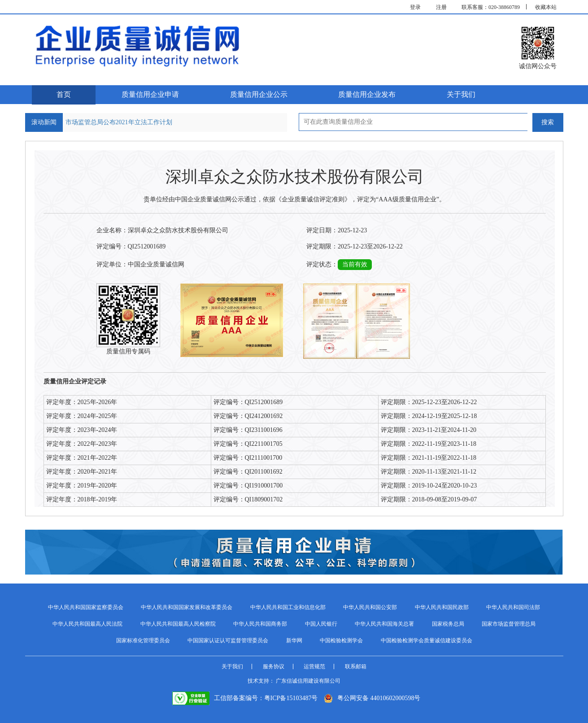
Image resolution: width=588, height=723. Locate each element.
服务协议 (274, 666)
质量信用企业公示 (259, 94)
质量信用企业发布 (367, 94)
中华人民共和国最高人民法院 (87, 624)
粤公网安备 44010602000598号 (372, 698)
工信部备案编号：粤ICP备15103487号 (245, 698)
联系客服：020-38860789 (491, 7)
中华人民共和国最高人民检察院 (178, 624)
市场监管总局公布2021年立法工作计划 (119, 122)
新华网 (294, 640)
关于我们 (461, 94)
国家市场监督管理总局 (509, 624)
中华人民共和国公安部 (370, 607)
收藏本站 (546, 7)
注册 (441, 7)
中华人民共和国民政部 (442, 607)
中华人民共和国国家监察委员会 (86, 607)
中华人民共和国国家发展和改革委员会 (187, 607)
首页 (64, 94)
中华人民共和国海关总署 (384, 624)
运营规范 (314, 666)
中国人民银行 (321, 624)
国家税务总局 (448, 624)
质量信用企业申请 (150, 94)
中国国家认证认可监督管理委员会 (228, 640)
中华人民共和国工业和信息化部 (288, 607)
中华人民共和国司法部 (513, 607)
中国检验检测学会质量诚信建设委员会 (427, 640)
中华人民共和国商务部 (260, 624)
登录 (415, 7)
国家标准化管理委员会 (143, 640)
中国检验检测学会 (341, 640)
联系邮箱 (356, 666)
